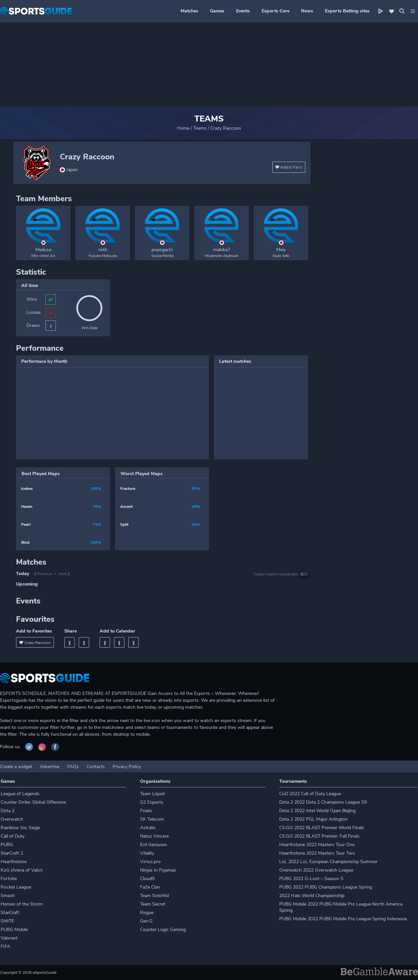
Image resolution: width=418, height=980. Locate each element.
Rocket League (16, 887)
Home (183, 128)
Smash (8, 896)
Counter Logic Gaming (163, 930)
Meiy (281, 250)
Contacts (96, 767)
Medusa (43, 250)
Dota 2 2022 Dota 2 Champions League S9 (323, 802)
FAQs (73, 767)
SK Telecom (152, 819)
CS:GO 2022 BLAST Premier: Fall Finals (319, 836)
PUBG (7, 845)
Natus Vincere (154, 836)
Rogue (147, 913)
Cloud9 (147, 879)
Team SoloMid (154, 896)
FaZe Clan (150, 887)
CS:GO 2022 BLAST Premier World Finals (322, 828)
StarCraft (10, 913)
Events (243, 11)
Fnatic (146, 811)
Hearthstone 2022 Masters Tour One (317, 845)
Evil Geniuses (153, 845)
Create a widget (16, 767)
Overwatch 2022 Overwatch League (316, 870)
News (307, 11)
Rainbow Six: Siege (20, 828)
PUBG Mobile (14, 930)
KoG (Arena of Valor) (22, 870)
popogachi (162, 250)
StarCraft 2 (12, 853)
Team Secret (153, 904)
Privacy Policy (127, 767)
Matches (189, 11)
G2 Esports (152, 802)
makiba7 (222, 250)
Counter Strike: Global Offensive (33, 802)
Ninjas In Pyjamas (158, 870)
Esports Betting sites (347, 11)
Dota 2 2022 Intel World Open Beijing (317, 811)
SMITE (7, 921)
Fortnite (9, 879)
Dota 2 (8, 811)
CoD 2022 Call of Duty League (310, 794)
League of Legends (20, 794)
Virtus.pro (150, 862)
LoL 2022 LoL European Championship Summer (328, 862)
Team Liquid (152, 794)
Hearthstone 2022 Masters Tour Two (317, 853)
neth (103, 250)
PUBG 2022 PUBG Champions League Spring (326, 887)
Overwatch (12, 819)
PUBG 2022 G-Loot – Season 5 (311, 879)
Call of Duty (13, 836)
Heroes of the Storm (22, 904)
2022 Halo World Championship (312, 896)
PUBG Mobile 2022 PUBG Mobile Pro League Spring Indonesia (343, 919)
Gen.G (146, 921)
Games (217, 11)
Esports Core (275, 11)
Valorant (9, 938)
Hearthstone (14, 862)
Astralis (148, 828)
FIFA (5, 947)
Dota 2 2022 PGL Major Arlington (313, 819)
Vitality (147, 853)
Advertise (50, 767)
